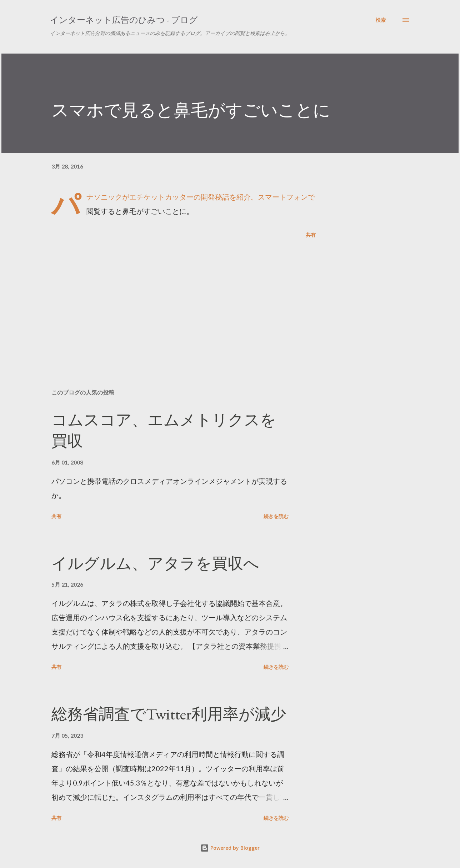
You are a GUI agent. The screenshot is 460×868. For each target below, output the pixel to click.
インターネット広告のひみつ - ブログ (124, 20)
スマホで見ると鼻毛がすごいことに (191, 110)
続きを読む (276, 516)
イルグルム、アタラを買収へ (155, 563)
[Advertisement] (172, 300)
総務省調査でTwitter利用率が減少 (169, 714)
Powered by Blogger (230, 848)
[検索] (381, 20)
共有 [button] (311, 235)
